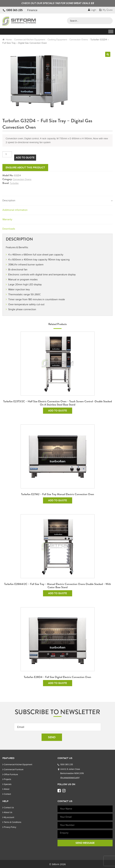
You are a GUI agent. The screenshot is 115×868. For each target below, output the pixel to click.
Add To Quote (25, 158)
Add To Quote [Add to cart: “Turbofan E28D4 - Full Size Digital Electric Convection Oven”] (58, 683)
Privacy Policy (10, 827)
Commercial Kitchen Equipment (30, 40)
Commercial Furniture (14, 769)
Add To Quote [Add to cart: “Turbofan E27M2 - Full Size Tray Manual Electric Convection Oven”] (58, 500)
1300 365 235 (14, 10)
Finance (32, 10)
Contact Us (9, 808)
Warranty (7, 219)
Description (9, 200)
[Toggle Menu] (111, 32)
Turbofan (14, 183)
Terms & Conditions (13, 822)
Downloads (9, 229)
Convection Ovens (79, 40)
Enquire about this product (25, 168)
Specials (8, 784)
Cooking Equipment (57, 40)
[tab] (58, 201)
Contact (7, 794)
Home (9, 40)
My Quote (106, 10)
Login (92, 10)
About (7, 789)
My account (9, 817)
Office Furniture (11, 774)
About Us (8, 812)
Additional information (15, 210)
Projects (7, 779)
